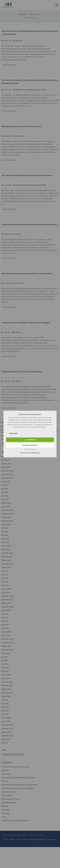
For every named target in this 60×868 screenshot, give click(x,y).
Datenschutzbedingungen (30, 453)
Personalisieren (30, 449)
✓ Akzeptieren (30, 440)
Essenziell (12, 433)
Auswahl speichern (30, 445)
